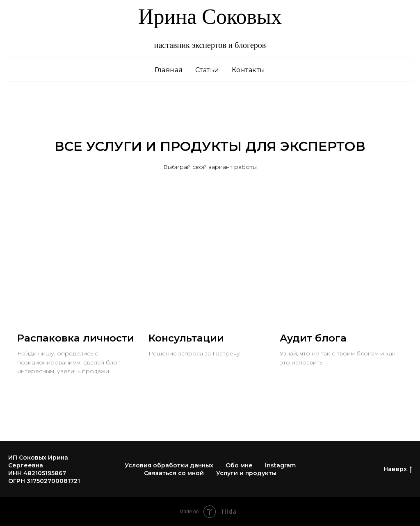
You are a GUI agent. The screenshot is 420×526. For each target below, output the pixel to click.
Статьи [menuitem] (207, 70)
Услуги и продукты (246, 473)
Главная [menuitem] (169, 70)
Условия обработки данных (169, 465)
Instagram (280, 465)
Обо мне (239, 465)
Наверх (398, 469)
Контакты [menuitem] (249, 70)
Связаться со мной (174, 473)
